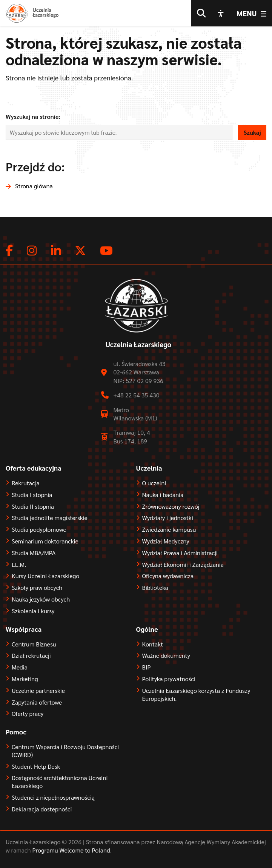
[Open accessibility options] (221, 13)
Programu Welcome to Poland (71, 850)
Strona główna (34, 186)
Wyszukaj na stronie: (33, 116)
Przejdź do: (35, 166)
